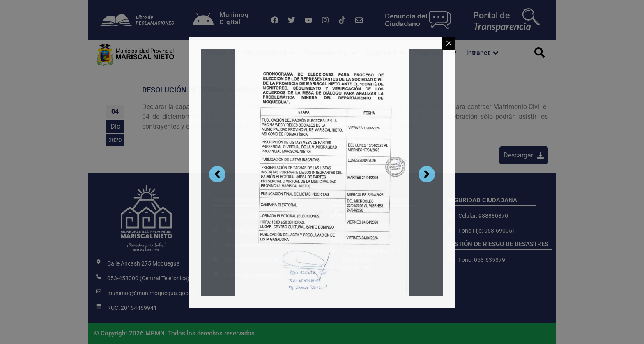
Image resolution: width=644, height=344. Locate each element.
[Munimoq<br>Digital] (203, 20)
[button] (221, 53)
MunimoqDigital (234, 18)
